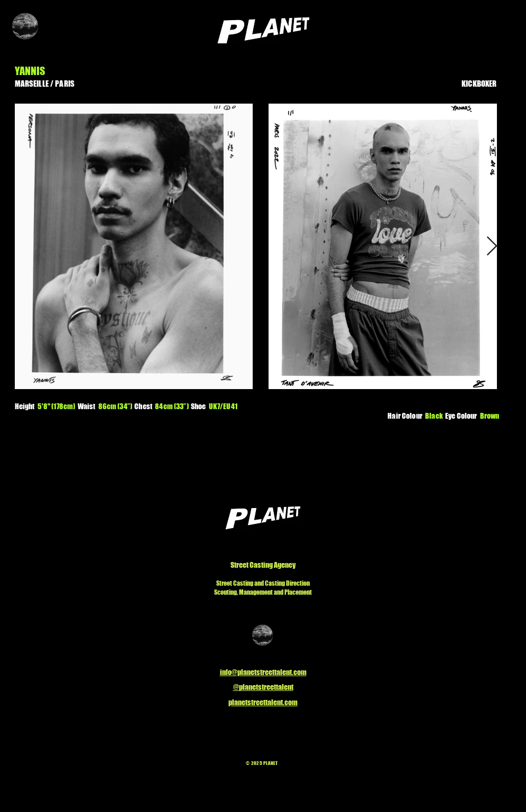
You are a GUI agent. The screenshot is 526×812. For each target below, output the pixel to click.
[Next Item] (492, 247)
